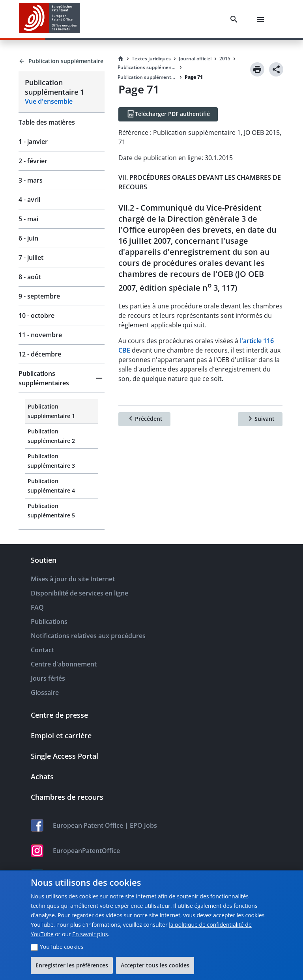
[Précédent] (144, 419)
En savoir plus (90, 934)
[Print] (257, 69)
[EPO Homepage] (49, 19)
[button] (62, 378)
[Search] (236, 19)
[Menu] (262, 19)
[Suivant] (260, 419)
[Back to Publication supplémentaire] (62, 61)
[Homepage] (121, 59)
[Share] (276, 69)
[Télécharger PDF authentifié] (168, 114)
